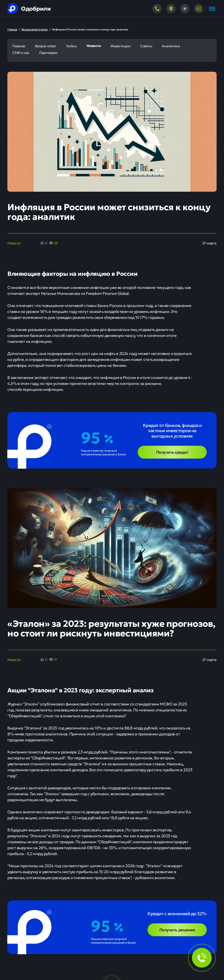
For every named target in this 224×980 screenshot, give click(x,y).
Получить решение (177, 930)
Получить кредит (172, 452)
